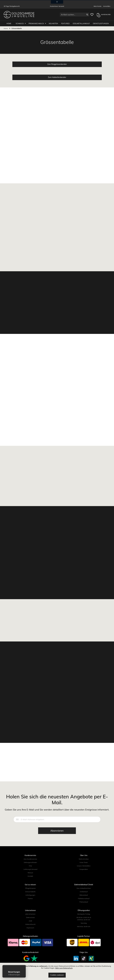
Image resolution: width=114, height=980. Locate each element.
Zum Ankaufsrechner (84, 888)
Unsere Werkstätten (84, 866)
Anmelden (107, 6)
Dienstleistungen (101, 23)
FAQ (30, 866)
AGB (30, 921)
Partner (30, 898)
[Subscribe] (57, 831)
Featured (65, 23)
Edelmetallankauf (81, 23)
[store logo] (19, 15)
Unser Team (84, 862)
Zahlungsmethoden (30, 862)
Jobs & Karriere (30, 914)
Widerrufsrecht (30, 924)
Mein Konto (98, 6)
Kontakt (30, 876)
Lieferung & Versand (30, 869)
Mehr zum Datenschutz (64, 968)
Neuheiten (53, 23)
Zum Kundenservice (30, 859)
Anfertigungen (30, 895)
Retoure (30, 873)
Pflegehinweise (30, 888)
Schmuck (20, 23)
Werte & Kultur (84, 859)
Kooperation (84, 869)
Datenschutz (30, 917)
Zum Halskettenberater (57, 77)
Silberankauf (84, 895)
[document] (57, 971)
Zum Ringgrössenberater (57, 64)
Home (6, 28)
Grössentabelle (30, 892)
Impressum (30, 928)
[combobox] (75, 15)
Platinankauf (84, 902)
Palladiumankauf (84, 898)
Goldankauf (84, 892)
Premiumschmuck (36, 23)
